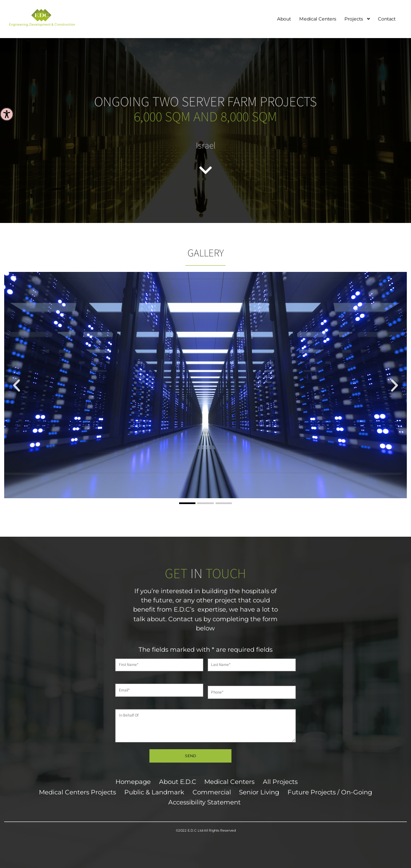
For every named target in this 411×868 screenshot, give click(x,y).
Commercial (212, 792)
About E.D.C (178, 782)
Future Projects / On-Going (330, 792)
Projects (357, 19)
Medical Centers (318, 19)
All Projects (280, 782)
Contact (387, 19)
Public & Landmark (154, 792)
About (284, 19)
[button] (17, 385)
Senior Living (259, 792)
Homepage (133, 782)
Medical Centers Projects (77, 792)
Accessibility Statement (204, 802)
